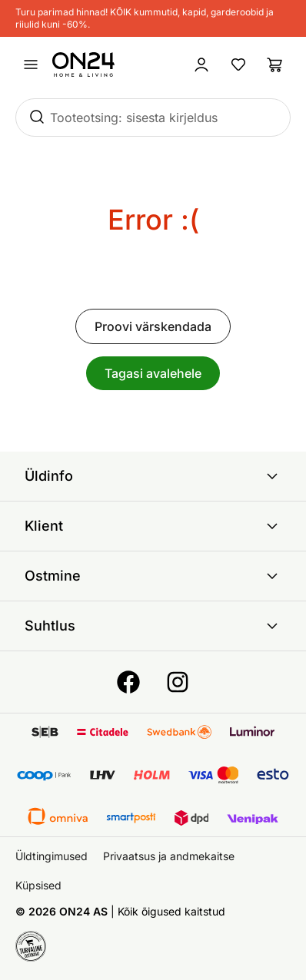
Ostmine (153, 576)
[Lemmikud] (238, 65)
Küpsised (38, 885)
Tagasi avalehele (153, 373)
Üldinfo (153, 476)
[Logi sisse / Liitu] (201, 65)
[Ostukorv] (275, 65)
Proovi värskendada (153, 326)
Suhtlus (153, 626)
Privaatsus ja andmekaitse (169, 856)
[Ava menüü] (31, 65)
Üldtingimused (52, 856)
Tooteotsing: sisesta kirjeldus (134, 118)
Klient (153, 526)
